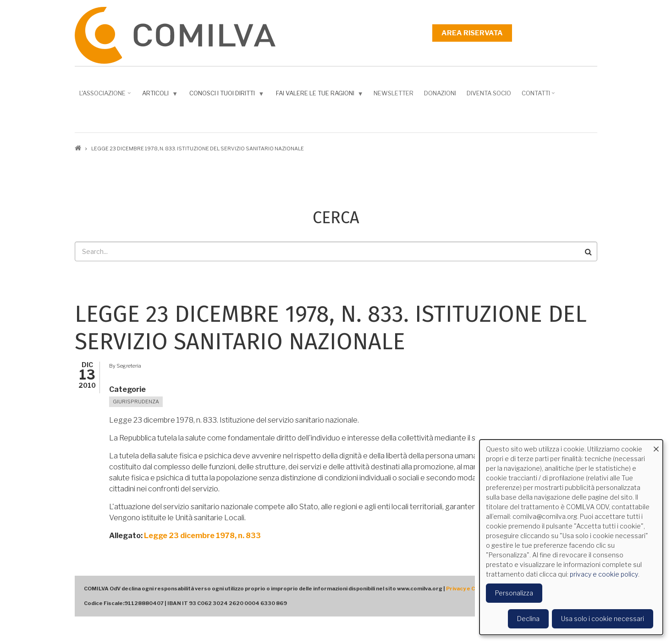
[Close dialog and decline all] (656, 445)
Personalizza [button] (514, 593)
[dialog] (571, 537)
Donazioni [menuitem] (440, 93)
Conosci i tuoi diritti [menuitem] (228, 95)
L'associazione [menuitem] (106, 96)
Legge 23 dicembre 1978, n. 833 (202, 536)
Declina (528, 619)
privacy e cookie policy (604, 574)
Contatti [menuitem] (539, 96)
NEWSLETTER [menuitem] (394, 93)
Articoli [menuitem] (161, 95)
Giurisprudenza (136, 402)
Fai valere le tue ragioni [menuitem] (321, 95)
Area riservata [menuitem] (472, 33)
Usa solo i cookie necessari (603, 619)
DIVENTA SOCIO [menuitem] (489, 93)
